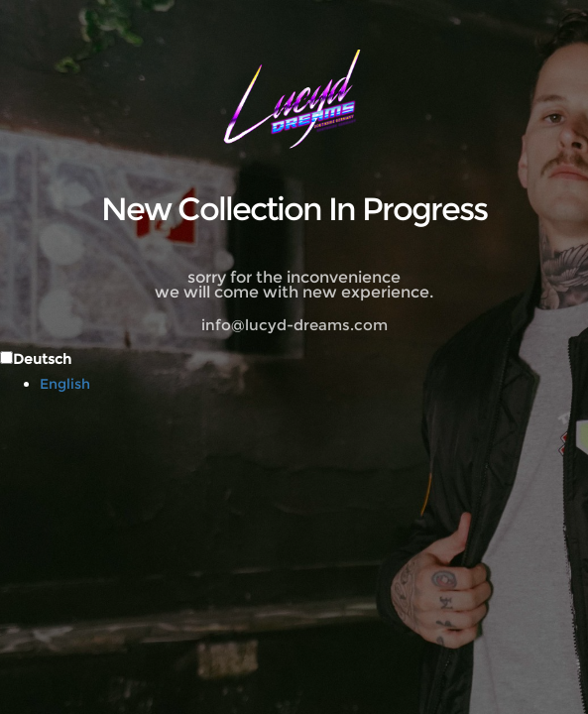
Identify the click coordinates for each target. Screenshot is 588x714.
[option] (314, 384)
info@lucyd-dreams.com (294, 325)
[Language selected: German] (294, 370)
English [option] (65, 384)
